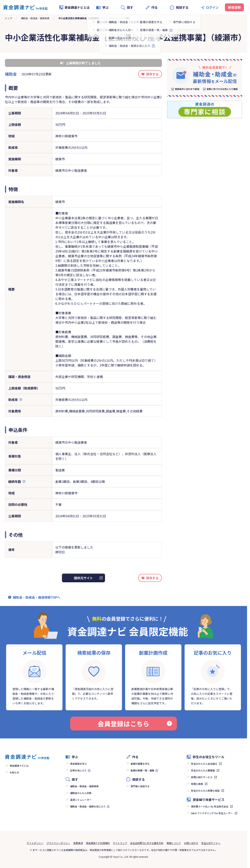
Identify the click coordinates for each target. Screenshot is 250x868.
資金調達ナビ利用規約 (98, 843)
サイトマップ (120, 843)
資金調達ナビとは (74, 7)
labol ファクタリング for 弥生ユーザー (212, 813)
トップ (8, 18)
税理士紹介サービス (202, 777)
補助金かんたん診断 (81, 793)
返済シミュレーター (81, 800)
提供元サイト (83, 578)
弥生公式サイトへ (211, 843)
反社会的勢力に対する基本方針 (147, 843)
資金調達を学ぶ (78, 764)
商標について (174, 843)
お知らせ (14, 772)
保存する (152, 74)
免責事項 (78, 843)
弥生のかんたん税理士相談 (205, 791)
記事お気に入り (78, 770)
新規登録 (234, 7)
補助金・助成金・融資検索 (35, 18)
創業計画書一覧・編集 (142, 770)
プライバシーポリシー (58, 843)
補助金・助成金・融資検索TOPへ (37, 597)
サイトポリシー (35, 843)
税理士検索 (197, 784)
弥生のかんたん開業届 (203, 770)
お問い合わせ (191, 843)
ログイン (212, 7)
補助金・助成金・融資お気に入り (88, 806)
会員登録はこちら (135, 724)
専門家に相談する (140, 786)
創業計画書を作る (140, 764)
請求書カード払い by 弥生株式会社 (210, 806)
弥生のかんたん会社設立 (204, 764)
